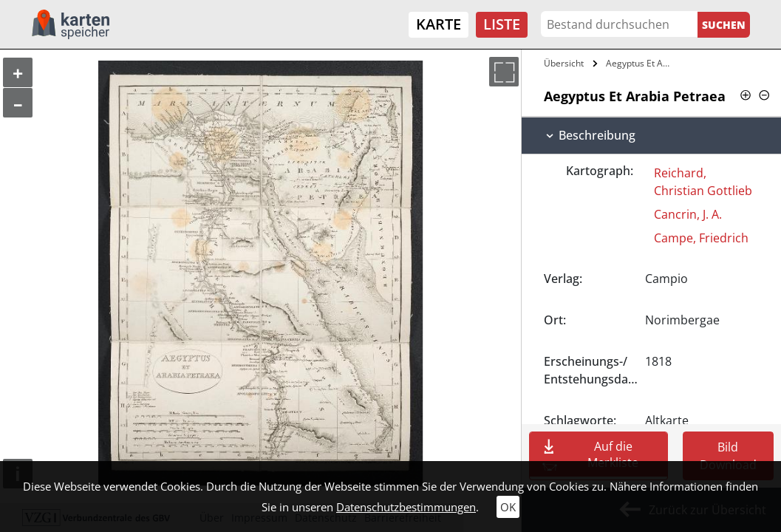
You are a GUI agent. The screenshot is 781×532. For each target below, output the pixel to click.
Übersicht (564, 63)
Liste (502, 24)
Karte (439, 24)
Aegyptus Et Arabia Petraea (641, 63)
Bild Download (728, 456)
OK (508, 507)
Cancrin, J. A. (688, 214)
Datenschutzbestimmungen (406, 507)
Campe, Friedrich (701, 238)
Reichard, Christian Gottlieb (703, 182)
